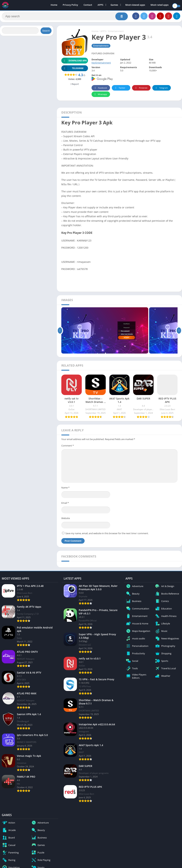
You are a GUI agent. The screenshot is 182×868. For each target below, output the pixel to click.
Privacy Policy (70, 5)
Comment (68, 447)
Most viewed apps (135, 5)
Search (46, 32)
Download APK (74, 62)
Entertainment (116, 33)
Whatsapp (100, 96)
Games (114, 5)
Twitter (120, 90)
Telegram (161, 90)
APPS (100, 5)
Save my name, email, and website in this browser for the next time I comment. (107, 535)
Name (65, 489)
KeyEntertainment (101, 64)
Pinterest (141, 90)
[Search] (65, 17)
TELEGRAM (72, 70)
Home (54, 5)
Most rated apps (160, 5)
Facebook (100, 90)
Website (66, 520)
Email (65, 505)
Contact (88, 5)
